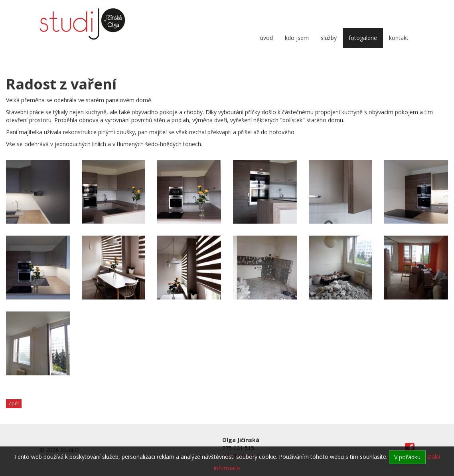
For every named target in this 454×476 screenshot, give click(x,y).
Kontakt (399, 38)
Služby (329, 38)
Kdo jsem (297, 38)
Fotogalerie (363, 38)
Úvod (266, 38)
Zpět (14, 404)
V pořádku (407, 457)
